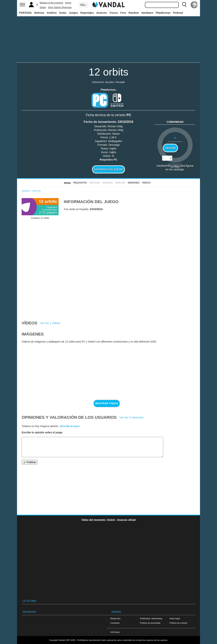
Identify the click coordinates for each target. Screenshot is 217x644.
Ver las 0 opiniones (131, 417)
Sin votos (175, 167)
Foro (123, 13)
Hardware (147, 13)
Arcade (120, 82)
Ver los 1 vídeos (50, 323)
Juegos (73, 13)
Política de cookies (178, 623)
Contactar (115, 623)
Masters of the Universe (51, 3)
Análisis (52, 13)
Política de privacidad (150, 623)
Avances (102, 13)
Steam (43, 7)
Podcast (178, 13)
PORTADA (25, 13)
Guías (63, 13)
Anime (68, 3)
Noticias (39, 13)
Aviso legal (175, 618)
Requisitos (80, 183)
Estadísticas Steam (109, 169)
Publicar (30, 462)
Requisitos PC (109, 160)
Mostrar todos (107, 403)
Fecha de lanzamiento (100, 122)
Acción (109, 82)
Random (134, 13)
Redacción (115, 618)
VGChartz (115, 632)
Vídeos (146, 183)
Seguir (170, 148)
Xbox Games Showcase (60, 7)
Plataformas (163, 13)
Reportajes (87, 13)
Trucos (114, 13)
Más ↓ (83, 5)
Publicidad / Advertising (151, 618)
